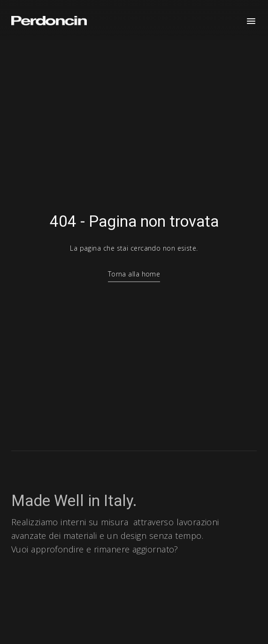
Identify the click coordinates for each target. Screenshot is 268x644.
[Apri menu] (251, 21)
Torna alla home (134, 275)
